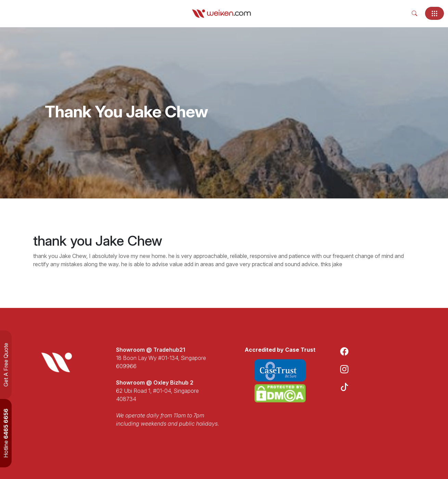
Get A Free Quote (6, 365)
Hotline (6, 433)
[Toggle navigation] (434, 13)
